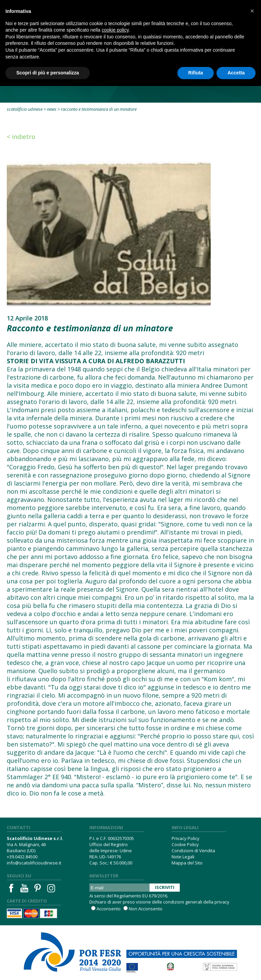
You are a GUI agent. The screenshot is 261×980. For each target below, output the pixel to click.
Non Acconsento (146, 909)
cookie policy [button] (115, 30)
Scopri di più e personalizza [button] (48, 73)
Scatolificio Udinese (25, 109)
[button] (252, 11)
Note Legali (183, 857)
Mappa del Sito (187, 863)
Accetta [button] (236, 73)
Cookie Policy (185, 844)
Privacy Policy (186, 838)
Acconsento (109, 909)
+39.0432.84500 (22, 857)
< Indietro (21, 137)
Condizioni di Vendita (193, 851)
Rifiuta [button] (196, 73)
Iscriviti (165, 887)
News (52, 109)
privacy (222, 902)
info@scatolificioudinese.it (34, 863)
